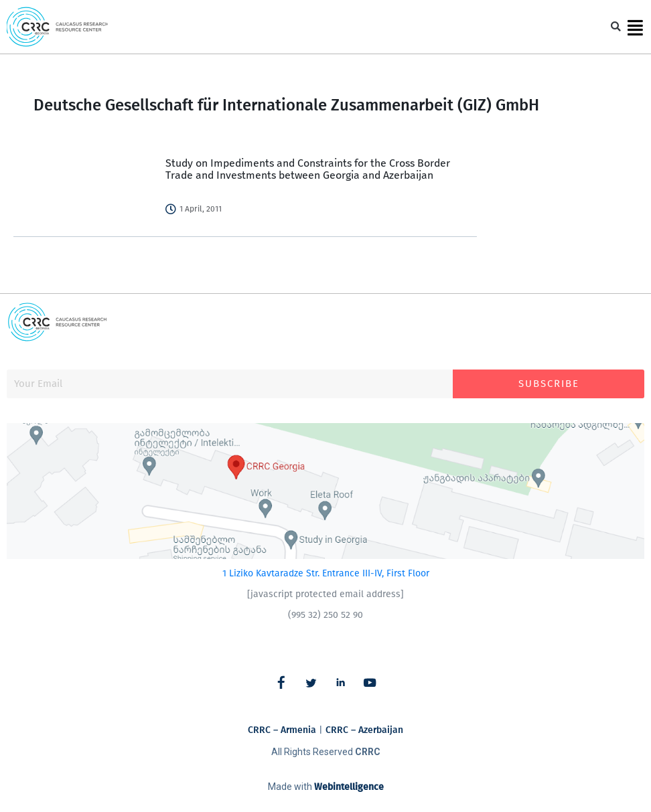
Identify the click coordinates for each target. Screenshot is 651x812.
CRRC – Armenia (282, 730)
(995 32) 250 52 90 (325, 615)
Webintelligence (349, 787)
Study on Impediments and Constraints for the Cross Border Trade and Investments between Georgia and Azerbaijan (308, 169)
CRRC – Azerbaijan (364, 730)
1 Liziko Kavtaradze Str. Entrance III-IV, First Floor (326, 573)
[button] (616, 27)
